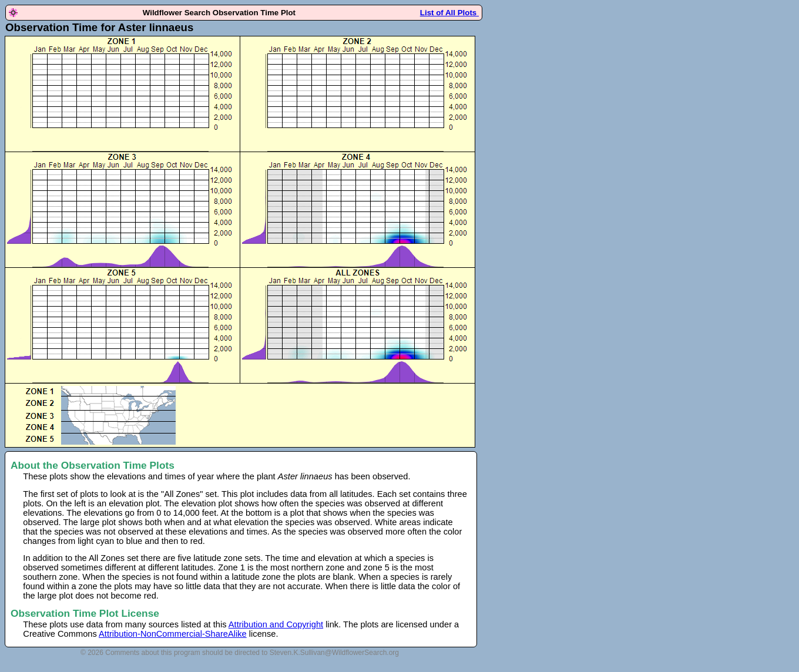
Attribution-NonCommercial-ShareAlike (173, 634)
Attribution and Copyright (276, 624)
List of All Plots (449, 13)
